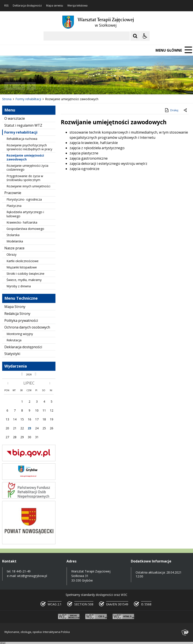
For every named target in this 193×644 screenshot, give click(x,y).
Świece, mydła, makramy (24, 280)
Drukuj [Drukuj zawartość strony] (171, 110)
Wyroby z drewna (19, 286)
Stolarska (13, 235)
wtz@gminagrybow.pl (32, 576)
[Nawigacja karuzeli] (26, 86)
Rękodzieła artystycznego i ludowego (25, 214)
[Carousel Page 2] (46, 86)
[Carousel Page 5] (59, 86)
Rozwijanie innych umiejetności (28, 186)
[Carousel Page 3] (50, 86)
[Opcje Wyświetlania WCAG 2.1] (145, 36)
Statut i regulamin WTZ (23, 125)
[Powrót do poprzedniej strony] (186, 110)
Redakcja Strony (17, 314)
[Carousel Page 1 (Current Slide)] (42, 86)
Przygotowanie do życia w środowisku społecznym (25, 178)
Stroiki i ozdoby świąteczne (25, 274)
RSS (6, 6)
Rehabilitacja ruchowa (22, 139)
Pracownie (13, 193)
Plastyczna (14, 206)
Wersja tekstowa (77, 6)
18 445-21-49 (21, 571)
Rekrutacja (14, 340)
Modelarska (15, 241)
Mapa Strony (15, 307)
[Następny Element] (31, 86)
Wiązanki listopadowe (22, 267)
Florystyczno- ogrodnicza (24, 199)
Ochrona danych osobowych (27, 327)
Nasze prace (14, 248)
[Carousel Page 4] (54, 86)
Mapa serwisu (55, 6)
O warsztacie (15, 118)
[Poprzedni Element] (21, 86)
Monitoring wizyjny (20, 334)
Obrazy (11, 254)
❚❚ (9, 86)
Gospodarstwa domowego (25, 229)
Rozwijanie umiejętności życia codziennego (27, 168)
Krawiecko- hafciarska (22, 222)
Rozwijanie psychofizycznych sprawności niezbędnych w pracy (29, 147)
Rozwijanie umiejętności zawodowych (25, 157)
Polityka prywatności (21, 320)
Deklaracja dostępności (27, 6)
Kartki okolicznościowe (23, 261)
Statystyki (12, 354)
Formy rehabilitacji (21, 132)
